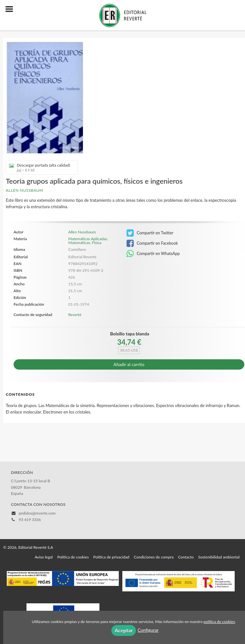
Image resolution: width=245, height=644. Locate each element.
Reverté (75, 315)
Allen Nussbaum (25, 190)
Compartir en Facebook (152, 243)
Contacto (186, 557)
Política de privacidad (111, 557)
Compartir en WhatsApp (153, 254)
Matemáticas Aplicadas (88, 239)
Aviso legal (44, 557)
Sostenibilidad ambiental (219, 557)
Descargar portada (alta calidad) (40, 167)
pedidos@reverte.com (37, 513)
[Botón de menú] (12, 9)
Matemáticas (79, 243)
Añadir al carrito (129, 364)
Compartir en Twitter (150, 233)
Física (97, 243)
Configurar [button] (148, 630)
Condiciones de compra (154, 557)
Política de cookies (73, 557)
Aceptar (124, 630)
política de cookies (219, 622)
